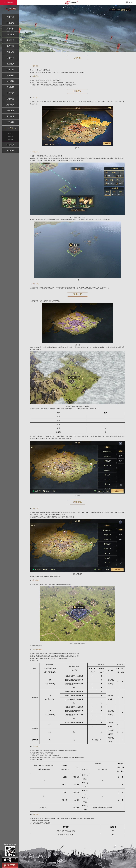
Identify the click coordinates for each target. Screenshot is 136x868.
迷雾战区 (10, 136)
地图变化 (10, 133)
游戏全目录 (8, 3)
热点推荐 (130, 2)
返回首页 (113, 10)
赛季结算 (10, 139)
